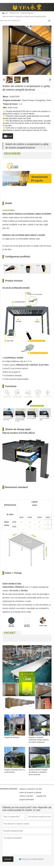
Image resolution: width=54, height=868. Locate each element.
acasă (5, 13)
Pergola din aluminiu (27, 13)
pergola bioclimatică (27, 800)
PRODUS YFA (14, 13)
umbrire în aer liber (26, 796)
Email (8, 136)
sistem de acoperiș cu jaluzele (30, 792)
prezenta (8, 859)
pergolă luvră (41, 796)
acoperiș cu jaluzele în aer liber (31, 789)
